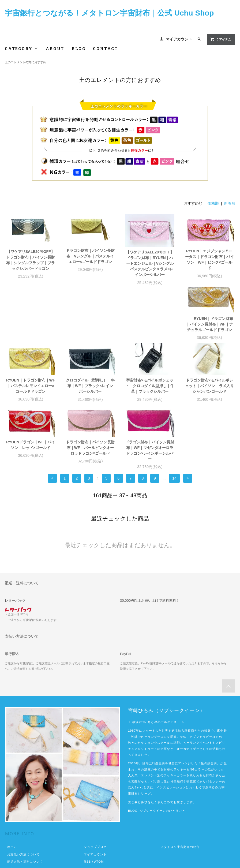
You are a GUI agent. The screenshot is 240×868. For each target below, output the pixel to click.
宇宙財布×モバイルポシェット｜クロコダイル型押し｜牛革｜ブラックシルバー (209, 331)
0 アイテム (221, 39)
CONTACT (106, 49)
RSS (87, 807)
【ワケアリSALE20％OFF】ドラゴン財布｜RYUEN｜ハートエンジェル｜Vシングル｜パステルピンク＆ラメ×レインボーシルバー (150, 263)
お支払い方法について (23, 799)
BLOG (79, 49)
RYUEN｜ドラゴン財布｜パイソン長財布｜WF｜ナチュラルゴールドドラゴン (31, 331)
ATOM (99, 807)
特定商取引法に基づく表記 (27, 814)
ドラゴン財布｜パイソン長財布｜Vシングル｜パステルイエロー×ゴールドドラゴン (90, 256)
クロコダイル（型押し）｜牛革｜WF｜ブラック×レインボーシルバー (150, 331)
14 (174, 424)
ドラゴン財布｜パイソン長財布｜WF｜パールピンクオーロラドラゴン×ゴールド (150, 393)
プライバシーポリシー (23, 822)
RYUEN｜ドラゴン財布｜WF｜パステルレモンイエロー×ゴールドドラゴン (90, 331)
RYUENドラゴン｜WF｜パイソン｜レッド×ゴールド (90, 390)
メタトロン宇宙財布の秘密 (180, 792)
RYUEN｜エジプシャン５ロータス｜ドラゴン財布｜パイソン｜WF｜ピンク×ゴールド (209, 259)
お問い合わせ (17, 829)
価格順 (213, 203)
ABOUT (55, 49)
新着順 (230, 203)
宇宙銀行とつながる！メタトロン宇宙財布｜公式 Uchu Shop (109, 13)
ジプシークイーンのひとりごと (163, 756)
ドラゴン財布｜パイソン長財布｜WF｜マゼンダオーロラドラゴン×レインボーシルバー (209, 396)
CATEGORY (22, 49)
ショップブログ (95, 792)
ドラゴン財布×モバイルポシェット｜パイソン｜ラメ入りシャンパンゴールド (31, 393)
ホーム (12, 792)
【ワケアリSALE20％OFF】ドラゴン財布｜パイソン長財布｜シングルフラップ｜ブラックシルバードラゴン (31, 260)
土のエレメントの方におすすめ (25, 62)
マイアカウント (179, 39)
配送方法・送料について (25, 807)
